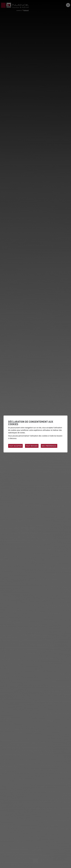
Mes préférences (49, 446)
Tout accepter (15, 446)
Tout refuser (32, 446)
